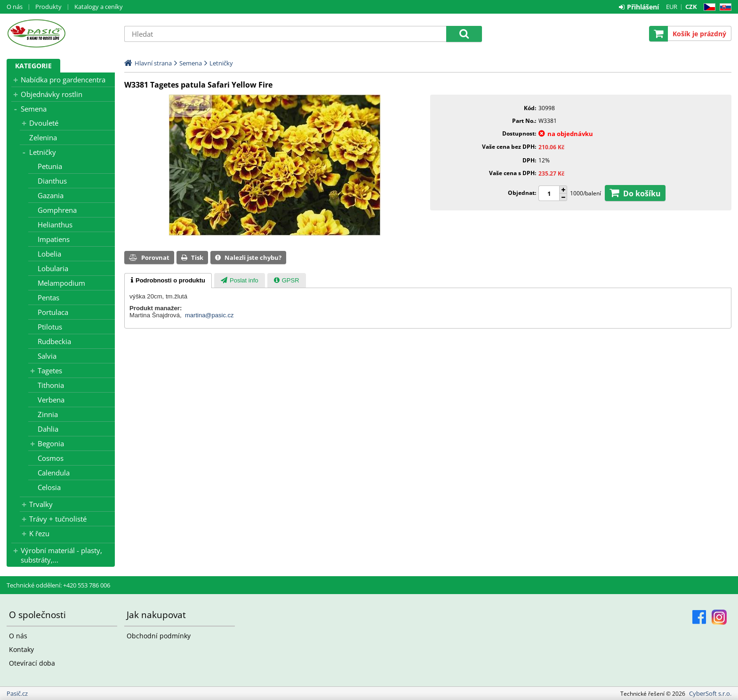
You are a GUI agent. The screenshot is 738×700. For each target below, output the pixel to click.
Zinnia (48, 414)
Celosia (49, 487)
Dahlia (48, 429)
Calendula (54, 473)
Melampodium (61, 283)
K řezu (39, 533)
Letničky (43, 152)
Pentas (48, 298)
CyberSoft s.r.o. (710, 693)
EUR (672, 7)
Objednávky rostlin (52, 94)
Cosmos (51, 458)
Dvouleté (44, 123)
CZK (691, 7)
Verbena (51, 400)
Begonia (51, 443)
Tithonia (51, 385)
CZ (708, 7)
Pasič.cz (61, 33)
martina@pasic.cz (209, 315)
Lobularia (53, 268)
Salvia (47, 356)
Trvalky (41, 504)
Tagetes (50, 370)
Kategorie (33, 66)
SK (724, 7)
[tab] (168, 281)
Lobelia (49, 254)
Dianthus (52, 181)
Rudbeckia (54, 341)
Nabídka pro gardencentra (63, 80)
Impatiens (54, 239)
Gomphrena (57, 210)
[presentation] (168, 281)
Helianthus (55, 225)
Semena (34, 109)
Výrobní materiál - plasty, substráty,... (61, 555)
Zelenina (43, 137)
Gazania (51, 195)
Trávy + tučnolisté (58, 519)
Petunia (50, 166)
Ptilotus (50, 327)
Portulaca (53, 312)
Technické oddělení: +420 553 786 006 (58, 585)
